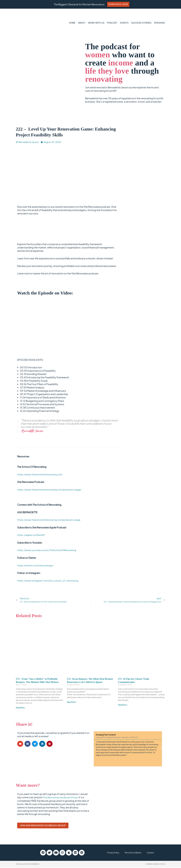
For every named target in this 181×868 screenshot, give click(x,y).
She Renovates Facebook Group (61, 798)
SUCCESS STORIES (141, 23)
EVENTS (124, 23)
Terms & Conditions (134, 853)
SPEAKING (160, 23)
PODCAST (112, 23)
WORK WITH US (96, 23)
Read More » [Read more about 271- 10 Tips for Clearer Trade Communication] (123, 705)
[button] (20, 744)
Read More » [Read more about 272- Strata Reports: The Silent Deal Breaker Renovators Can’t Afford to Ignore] (72, 703)
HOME (72, 23)
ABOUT (82, 23)
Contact (155, 853)
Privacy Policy (110, 853)
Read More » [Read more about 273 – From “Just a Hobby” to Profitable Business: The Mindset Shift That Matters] (20, 708)
